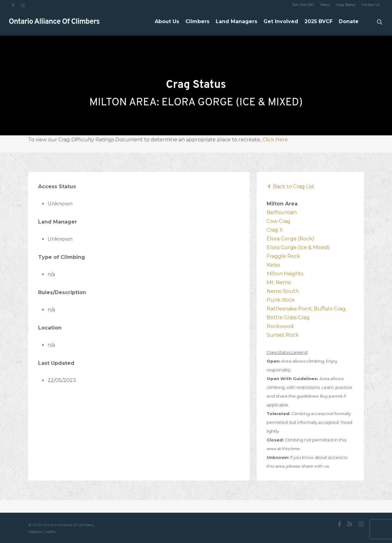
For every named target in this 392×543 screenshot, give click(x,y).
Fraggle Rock (283, 256)
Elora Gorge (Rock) (290, 239)
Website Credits (42, 532)
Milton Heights (285, 274)
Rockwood (280, 326)
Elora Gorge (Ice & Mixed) (298, 247)
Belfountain (282, 212)
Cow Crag (279, 221)
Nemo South (283, 291)
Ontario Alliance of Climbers (54, 23)
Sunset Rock (283, 335)
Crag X (275, 230)
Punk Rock (281, 300)
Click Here (275, 140)
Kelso (273, 265)
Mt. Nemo (279, 282)
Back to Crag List (290, 186)
